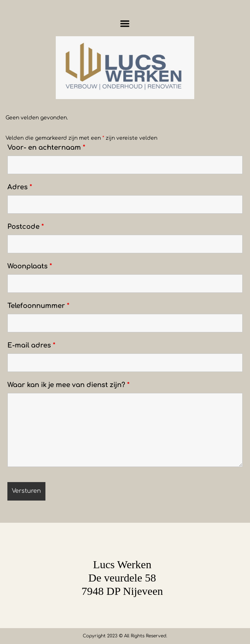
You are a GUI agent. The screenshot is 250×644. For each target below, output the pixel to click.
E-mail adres (31, 345)
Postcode (26, 227)
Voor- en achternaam (46, 148)
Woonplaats (30, 266)
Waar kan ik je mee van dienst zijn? (69, 385)
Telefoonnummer (38, 306)
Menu (125, 24)
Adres (20, 187)
